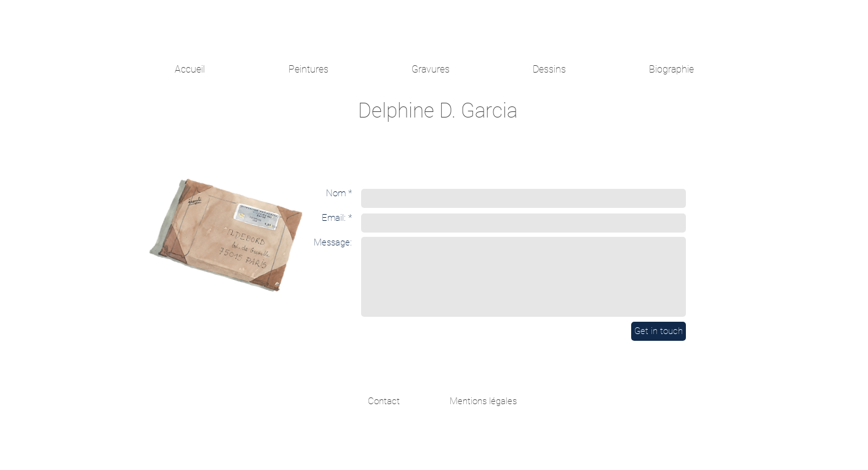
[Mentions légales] (484, 401)
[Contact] (384, 401)
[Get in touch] (659, 331)
